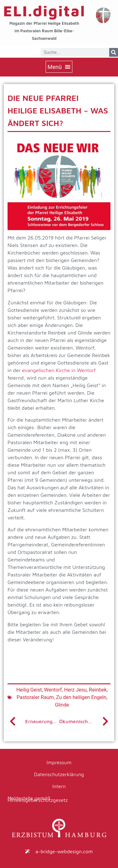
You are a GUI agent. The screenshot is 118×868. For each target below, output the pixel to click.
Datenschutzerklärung (59, 774)
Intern (59, 786)
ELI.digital (44, 11)
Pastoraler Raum (35, 697)
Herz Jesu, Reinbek (85, 690)
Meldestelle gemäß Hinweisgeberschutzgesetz (38, 799)
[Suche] (114, 52)
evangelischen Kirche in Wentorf (59, 370)
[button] (59, 67)
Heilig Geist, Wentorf (39, 690)
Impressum (59, 762)
